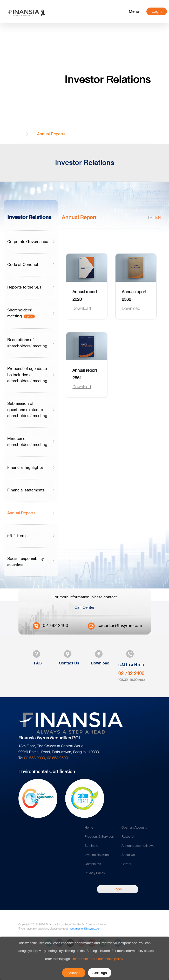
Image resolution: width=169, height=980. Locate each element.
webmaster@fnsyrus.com (86, 929)
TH (150, 217)
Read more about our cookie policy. (98, 959)
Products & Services (99, 837)
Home (89, 828)
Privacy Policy (95, 873)
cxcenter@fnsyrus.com (120, 626)
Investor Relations (97, 855)
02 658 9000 (35, 758)
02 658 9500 (57, 758)
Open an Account (134, 828)
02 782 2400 (56, 626)
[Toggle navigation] (134, 11)
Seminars (91, 846)
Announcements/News (138, 846)
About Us (128, 855)
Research (128, 837)
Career (126, 864)
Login (157, 11)
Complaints (93, 864)
